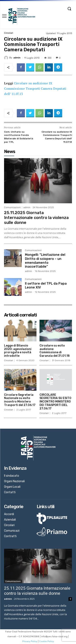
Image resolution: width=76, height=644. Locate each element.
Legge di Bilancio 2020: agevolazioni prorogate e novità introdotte (18, 351)
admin (17, 58)
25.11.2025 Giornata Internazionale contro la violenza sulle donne (36, 218)
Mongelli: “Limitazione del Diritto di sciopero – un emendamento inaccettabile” (45, 261)
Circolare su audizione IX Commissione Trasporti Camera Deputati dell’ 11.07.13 (35, 88)
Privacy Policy (30, 641)
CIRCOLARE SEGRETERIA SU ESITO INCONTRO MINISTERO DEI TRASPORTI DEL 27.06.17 (55, 402)
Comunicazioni (12, 207)
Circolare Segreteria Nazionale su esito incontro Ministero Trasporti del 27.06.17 (20, 400)
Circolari (9, 33)
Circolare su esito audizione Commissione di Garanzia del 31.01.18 (55, 351)
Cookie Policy (47, 641)
